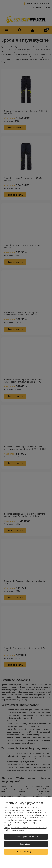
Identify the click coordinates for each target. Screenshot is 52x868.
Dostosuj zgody (26, 844)
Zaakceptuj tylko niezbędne (26, 837)
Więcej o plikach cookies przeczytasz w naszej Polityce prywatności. (26, 829)
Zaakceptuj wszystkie (26, 852)
